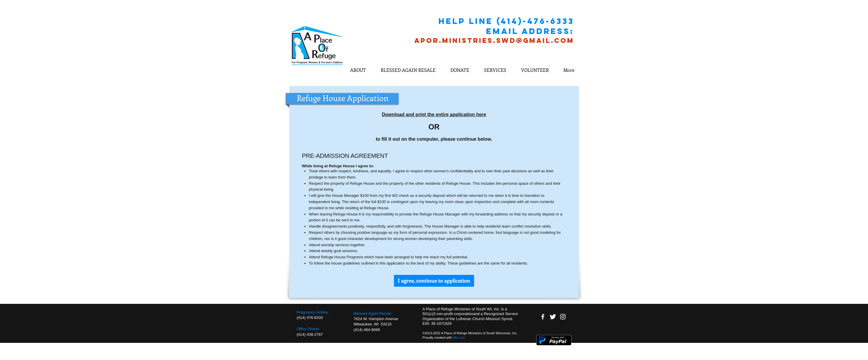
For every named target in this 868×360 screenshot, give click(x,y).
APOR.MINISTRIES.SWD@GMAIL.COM (494, 40)
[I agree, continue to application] (434, 281)
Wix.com (459, 338)
